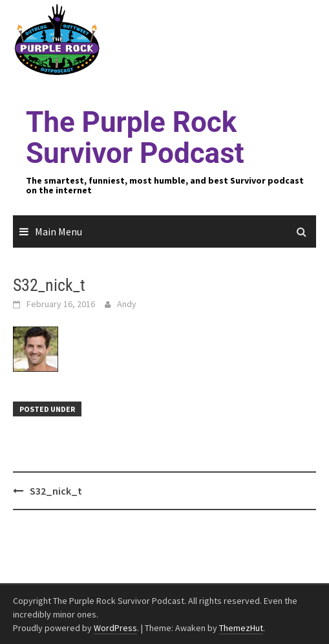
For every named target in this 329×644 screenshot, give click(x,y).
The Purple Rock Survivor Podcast (135, 138)
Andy (127, 304)
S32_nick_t (56, 491)
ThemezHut (241, 628)
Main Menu (58, 231)
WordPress (115, 628)
